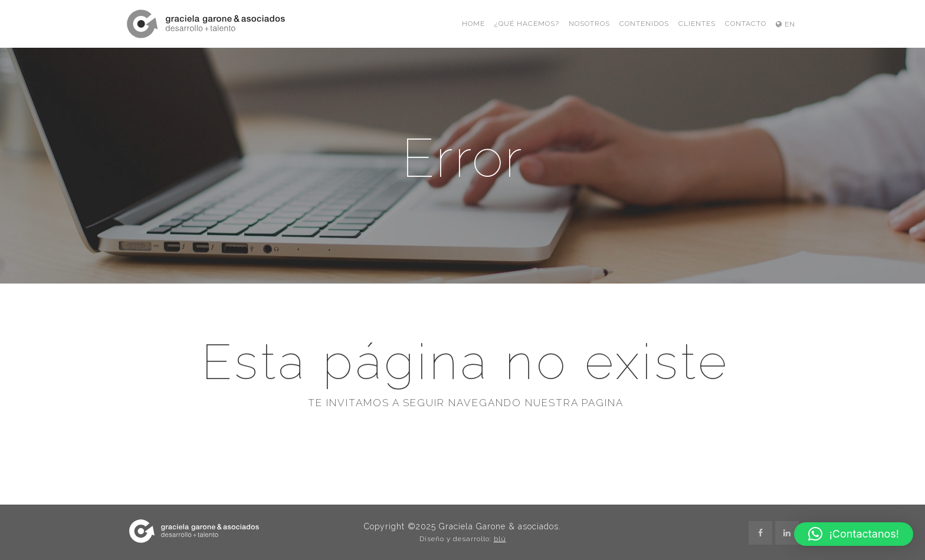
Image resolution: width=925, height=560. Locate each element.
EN (785, 24)
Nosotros (589, 24)
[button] (854, 534)
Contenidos (644, 24)
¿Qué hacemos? (527, 24)
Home (473, 24)
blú (500, 539)
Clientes (697, 24)
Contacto (746, 24)
